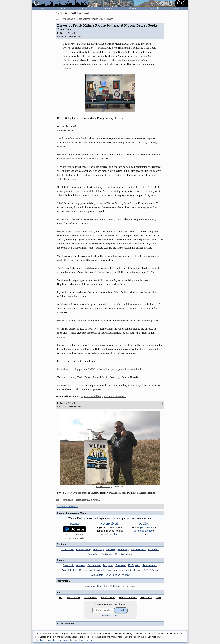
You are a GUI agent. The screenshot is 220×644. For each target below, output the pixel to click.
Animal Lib (68, 565)
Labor (137, 570)
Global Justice (70, 570)
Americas (90, 586)
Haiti (100, 586)
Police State (97, 575)
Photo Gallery (108, 597)
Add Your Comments (68, 506)
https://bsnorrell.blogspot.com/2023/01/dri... (103, 396)
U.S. (58, 19)
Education (121, 565)
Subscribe (108, 8)
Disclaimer (39, 640)
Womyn (126, 575)
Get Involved (90, 597)
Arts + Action (94, 565)
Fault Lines (146, 597)
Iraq (106, 586)
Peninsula (153, 550)
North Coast (68, 550)
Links (159, 597)
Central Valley (84, 550)
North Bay (98, 550)
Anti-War (81, 565)
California (107, 554)
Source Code (86, 640)
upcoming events (143, 531)
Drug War (108, 565)
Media (129, 570)
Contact (85, 8)
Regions (61, 544)
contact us (116, 534)
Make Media (74, 597)
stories (146, 527)
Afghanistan (129, 586)
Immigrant (118, 570)
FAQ (61, 597)
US (116, 554)
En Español (134, 565)
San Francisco (138, 550)
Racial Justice (113, 575)
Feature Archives (128, 597)
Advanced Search (110, 616)
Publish (155, 8)
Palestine (115, 586)
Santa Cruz (93, 554)
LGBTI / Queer (150, 570)
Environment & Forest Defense (76, 19)
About (63, 8)
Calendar (132, 8)
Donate (177, 8)
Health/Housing (102, 570)
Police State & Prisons (103, 19)
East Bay (111, 550)
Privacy (66, 640)
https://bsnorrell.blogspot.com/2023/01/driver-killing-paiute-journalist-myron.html (99, 369)
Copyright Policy (54, 640)
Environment (150, 565)
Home (43, 8)
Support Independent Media (72, 513)
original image (104, 487)
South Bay (123, 550)
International (126, 554)
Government (86, 570)
